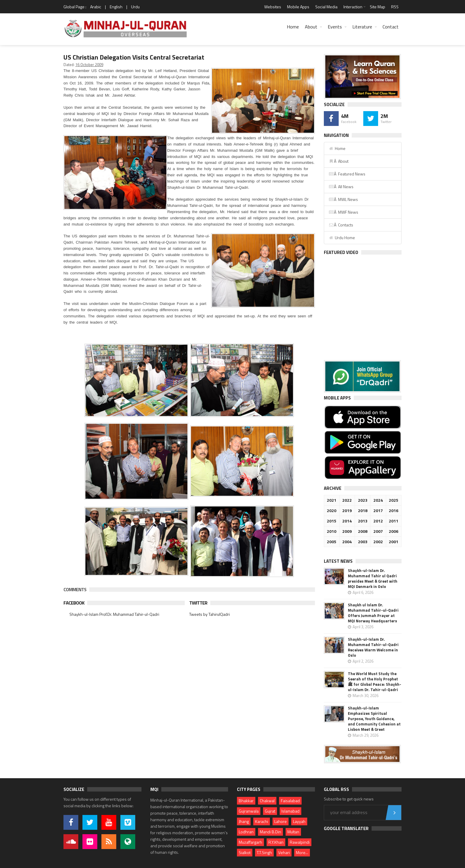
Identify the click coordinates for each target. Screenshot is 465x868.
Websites (273, 7)
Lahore (281, 821)
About (311, 27)
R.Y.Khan (276, 842)
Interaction (353, 7)
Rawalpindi (300, 842)
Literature (362, 27)
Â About (339, 161)
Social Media (326, 7)
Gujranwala (249, 811)
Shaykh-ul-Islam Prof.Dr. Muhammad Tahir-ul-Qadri (114, 614)
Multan (293, 832)
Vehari (284, 852)
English (116, 7)
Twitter (198, 603)
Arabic (96, 7)
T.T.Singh (264, 852)
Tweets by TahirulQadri (210, 614)
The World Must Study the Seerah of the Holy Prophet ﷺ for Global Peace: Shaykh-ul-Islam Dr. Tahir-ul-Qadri (375, 682)
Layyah (299, 821)
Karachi (262, 821)
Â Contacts (341, 225)
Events (335, 27)
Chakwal (267, 801)
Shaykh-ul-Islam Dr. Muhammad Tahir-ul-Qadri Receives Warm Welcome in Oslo (373, 647)
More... (302, 852)
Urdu (135, 7)
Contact (391, 27)
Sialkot (245, 852)
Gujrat (270, 811)
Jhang (244, 821)
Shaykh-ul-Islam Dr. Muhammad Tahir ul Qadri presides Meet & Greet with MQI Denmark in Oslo (373, 578)
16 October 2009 (89, 65)
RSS (395, 7)
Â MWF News (343, 212)
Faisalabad (290, 801)
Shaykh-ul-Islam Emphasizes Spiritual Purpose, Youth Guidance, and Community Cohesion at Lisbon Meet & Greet (374, 719)
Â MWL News (343, 199)
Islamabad (290, 811)
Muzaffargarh (250, 842)
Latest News (338, 561)
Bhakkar (246, 801)
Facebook (74, 603)
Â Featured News (347, 174)
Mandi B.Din (270, 832)
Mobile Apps (298, 7)
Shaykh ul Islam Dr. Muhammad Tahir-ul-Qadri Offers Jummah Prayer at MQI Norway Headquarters (373, 613)
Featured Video (341, 252)
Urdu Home (342, 238)
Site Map (378, 7)
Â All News (341, 187)
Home (293, 27)
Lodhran (246, 832)
